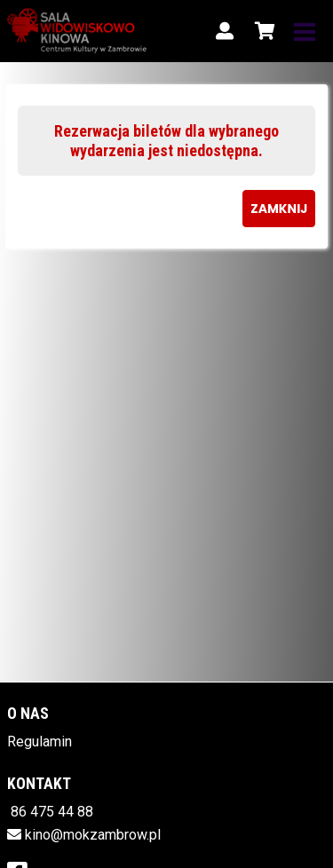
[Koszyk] (262, 31)
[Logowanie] (225, 31)
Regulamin (40, 742)
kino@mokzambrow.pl (93, 835)
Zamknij (279, 209)
